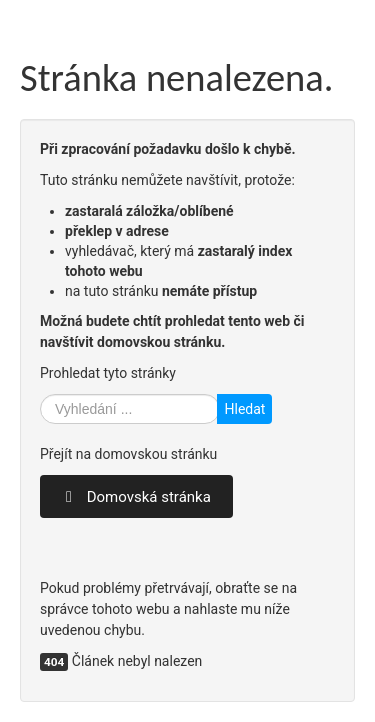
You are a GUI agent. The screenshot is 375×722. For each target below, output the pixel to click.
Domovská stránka (136, 497)
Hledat (244, 409)
